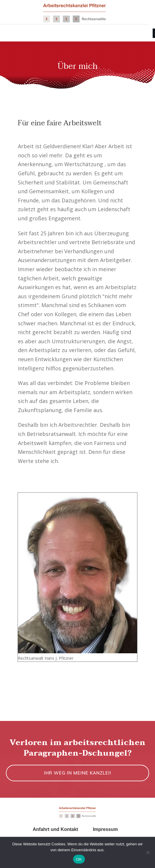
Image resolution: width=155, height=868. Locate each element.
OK (79, 859)
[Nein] (148, 852)
